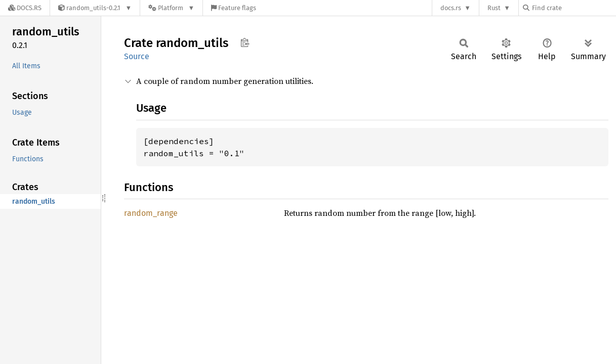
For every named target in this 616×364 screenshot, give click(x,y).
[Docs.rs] (25, 8)
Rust (494, 8)
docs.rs (451, 8)
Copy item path (245, 42)
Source (137, 56)
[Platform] (171, 8)
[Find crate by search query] (573, 8)
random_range (151, 213)
